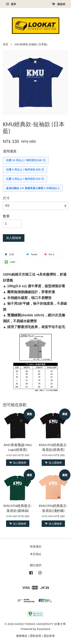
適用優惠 (10, 151)
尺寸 (6, 198)
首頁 (5, 44)
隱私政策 (36, 636)
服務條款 (22, 636)
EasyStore (44, 629)
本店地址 (36, 554)
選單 (11, 4)
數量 (6, 216)
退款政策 (49, 636)
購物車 (58, 4)
